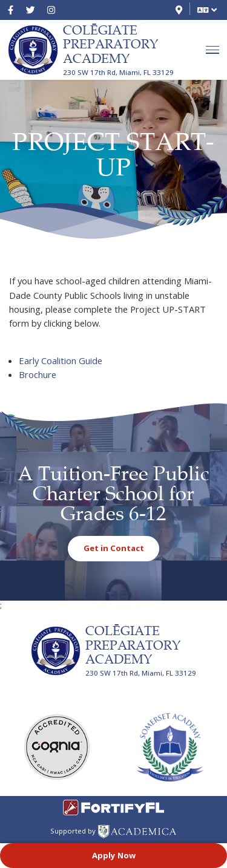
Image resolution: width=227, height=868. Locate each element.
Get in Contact (114, 548)
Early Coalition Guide (61, 361)
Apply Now (114, 855)
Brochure (38, 374)
